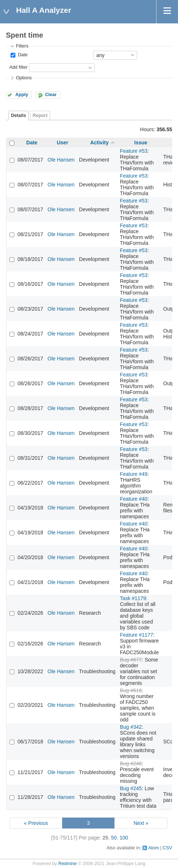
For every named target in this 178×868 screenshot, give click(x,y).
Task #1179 (133, 598)
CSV (167, 848)
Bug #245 (131, 788)
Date (22, 55)
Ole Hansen (61, 160)
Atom (153, 848)
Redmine (67, 864)
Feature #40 (134, 499)
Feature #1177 (137, 635)
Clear (51, 95)
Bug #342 (131, 727)
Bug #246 (131, 763)
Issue (141, 143)
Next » (141, 823)
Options (24, 78)
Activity (100, 143)
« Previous (36, 823)
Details (18, 115)
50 (114, 838)
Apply (22, 95)
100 (124, 838)
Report (40, 115)
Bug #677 (131, 660)
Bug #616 (131, 690)
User (62, 143)
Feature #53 (134, 151)
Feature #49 (134, 474)
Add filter (18, 67)
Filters (22, 46)
